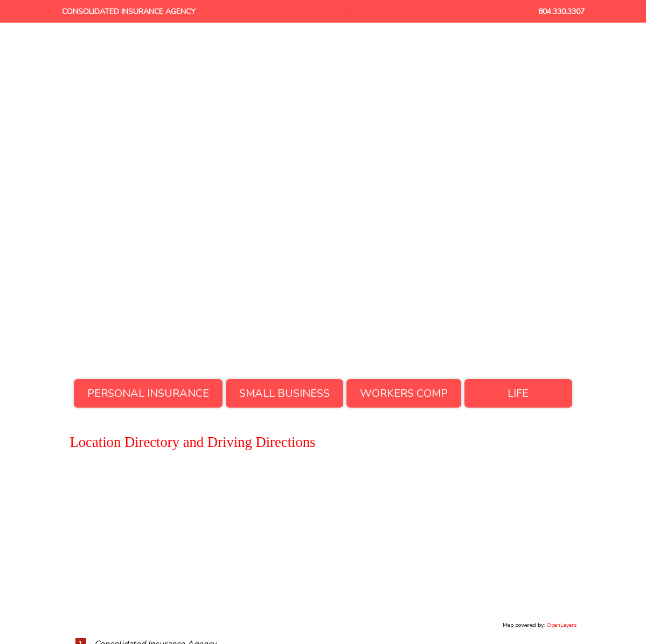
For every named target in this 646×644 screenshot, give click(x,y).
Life (518, 393)
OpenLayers (561, 625)
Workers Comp (404, 393)
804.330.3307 (561, 12)
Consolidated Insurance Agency (129, 12)
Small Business (284, 393)
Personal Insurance (148, 393)
